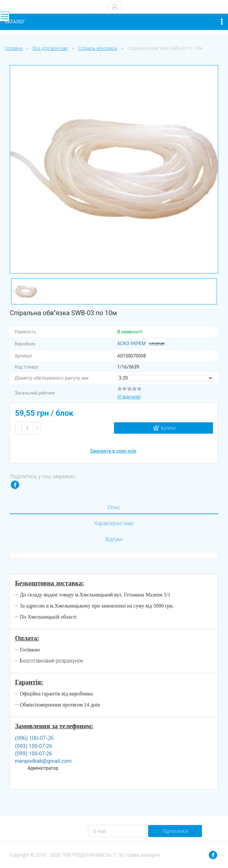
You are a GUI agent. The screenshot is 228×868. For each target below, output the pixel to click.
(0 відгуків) (129, 397)
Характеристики (114, 523)
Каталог (114, 22)
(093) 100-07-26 (34, 746)
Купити (168, 428)
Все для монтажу (50, 48)
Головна (14, 48)
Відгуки (114, 539)
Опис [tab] (114, 507)
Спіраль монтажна (98, 48)
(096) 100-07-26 (34, 738)
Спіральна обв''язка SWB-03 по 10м (165, 48)
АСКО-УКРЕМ (141, 344)
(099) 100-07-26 (34, 754)
